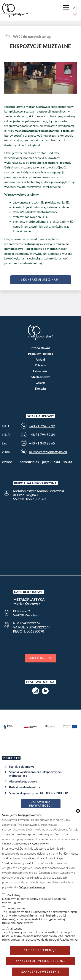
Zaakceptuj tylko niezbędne (40, 961)
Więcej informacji (32, 887)
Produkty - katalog (41, 354)
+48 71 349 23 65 (42, 443)
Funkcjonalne (16, 908)
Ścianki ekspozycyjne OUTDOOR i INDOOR (38, 793)
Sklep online (41, 658)
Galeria (40, 383)
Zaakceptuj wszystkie (40, 972)
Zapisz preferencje (40, 950)
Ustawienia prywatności (40, 804)
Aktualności (40, 371)
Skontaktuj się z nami (40, 280)
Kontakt (40, 388)
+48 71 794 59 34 (42, 434)
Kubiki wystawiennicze (25, 787)
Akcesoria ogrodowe (23, 781)
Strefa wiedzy (40, 377)
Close (78, 811)
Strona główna (40, 348)
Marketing (13, 895)
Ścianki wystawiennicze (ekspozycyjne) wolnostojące (35, 774)
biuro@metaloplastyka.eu (48, 452)
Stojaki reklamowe (22, 766)
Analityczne (14, 928)
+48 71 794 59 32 (42, 426)
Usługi (41, 359)
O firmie (40, 365)
